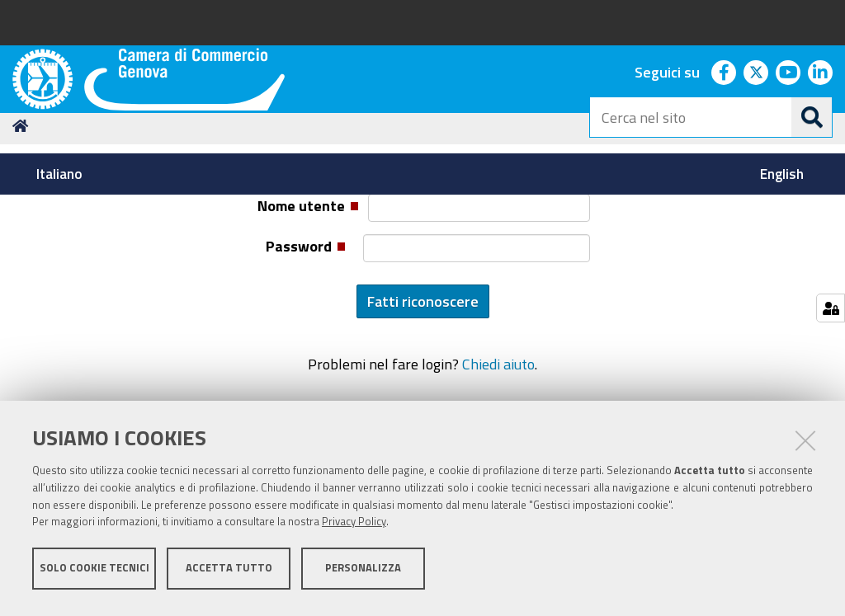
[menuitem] (62, 174)
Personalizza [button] (363, 573)
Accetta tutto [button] (229, 573)
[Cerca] (812, 117)
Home (23, 256)
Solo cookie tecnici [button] (94, 573)
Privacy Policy (354, 527)
